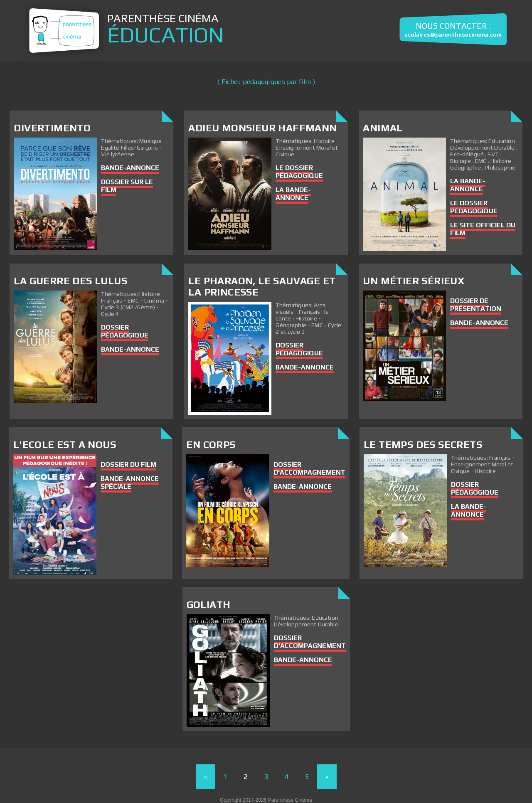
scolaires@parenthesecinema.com (453, 34)
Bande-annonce (130, 168)
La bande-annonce (293, 194)
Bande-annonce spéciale (130, 483)
